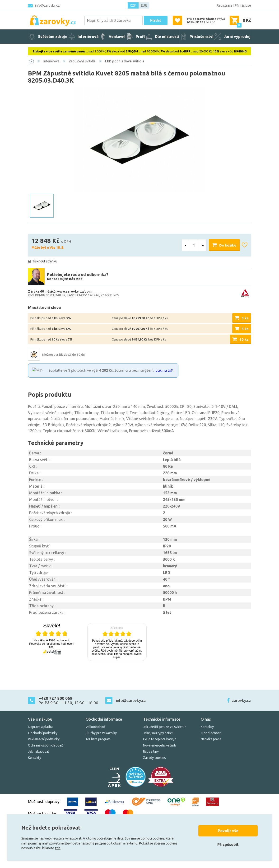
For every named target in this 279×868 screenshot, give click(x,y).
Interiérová (51, 61)
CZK (133, 5)
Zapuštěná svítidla (82, 61)
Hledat (156, 20)
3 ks (245, 318)
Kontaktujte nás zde (65, 279)
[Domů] (32, 61)
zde (58, 848)
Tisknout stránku (45, 261)
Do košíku (228, 245)
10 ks (244, 339)
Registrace (225, 5)
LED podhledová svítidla (125, 61)
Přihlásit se (243, 5)
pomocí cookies (153, 838)
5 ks (245, 329)
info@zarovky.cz (47, 5)
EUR (144, 5)
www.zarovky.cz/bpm (74, 291)
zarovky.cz (241, 700)
